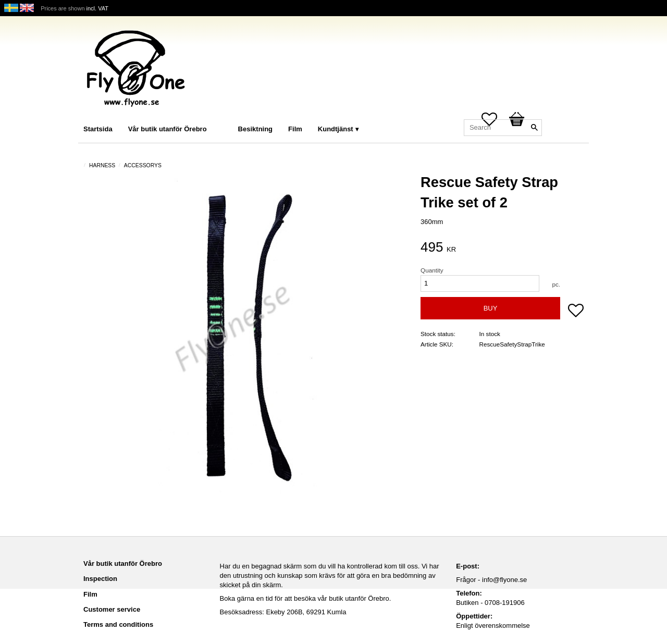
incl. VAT (97, 8)
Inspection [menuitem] (100, 579)
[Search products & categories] (503, 128)
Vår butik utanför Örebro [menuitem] (168, 129)
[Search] (534, 128)
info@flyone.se (504, 580)
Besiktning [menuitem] (255, 129)
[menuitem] (225, 115)
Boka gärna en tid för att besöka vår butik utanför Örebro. (306, 598)
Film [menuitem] (295, 129)
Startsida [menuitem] (98, 129)
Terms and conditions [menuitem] (118, 624)
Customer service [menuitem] (112, 609)
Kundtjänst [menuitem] (336, 129)
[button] (576, 312)
